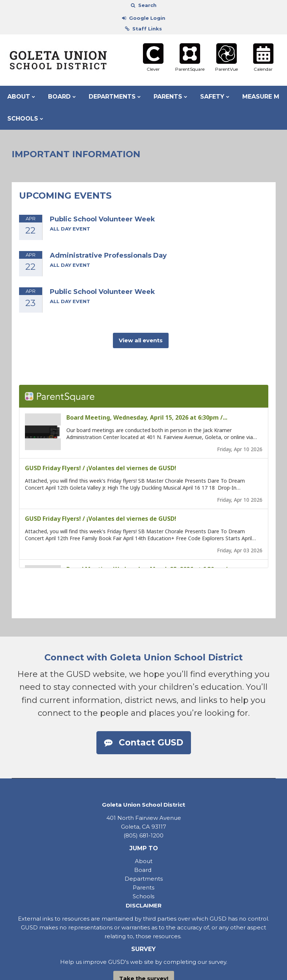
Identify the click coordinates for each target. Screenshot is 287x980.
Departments (144, 879)
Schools (143, 896)
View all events (141, 340)
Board (143, 870)
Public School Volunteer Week (102, 219)
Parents (143, 887)
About (144, 861)
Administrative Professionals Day (108, 255)
